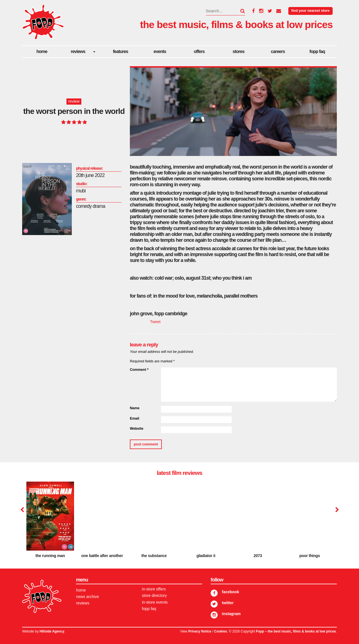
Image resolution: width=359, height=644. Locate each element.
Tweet (155, 322)
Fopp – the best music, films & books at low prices (296, 631)
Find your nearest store (310, 11)
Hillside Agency (52, 631)
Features (121, 51)
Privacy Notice (200, 631)
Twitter (228, 603)
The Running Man (50, 556)
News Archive (88, 597)
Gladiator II (206, 556)
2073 (258, 556)
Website (137, 429)
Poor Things (310, 556)
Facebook (230, 592)
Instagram (231, 614)
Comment (139, 370)
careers (278, 51)
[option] (50, 522)
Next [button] (336, 510)
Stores (238, 51)
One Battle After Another (102, 556)
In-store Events (155, 602)
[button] (239, 11)
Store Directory (154, 595)
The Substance (154, 556)
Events (160, 51)
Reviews (78, 51)
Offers (199, 51)
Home (42, 51)
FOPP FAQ (317, 51)
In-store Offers (154, 589)
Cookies (220, 631)
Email (135, 418)
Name (135, 408)
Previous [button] (22, 510)
